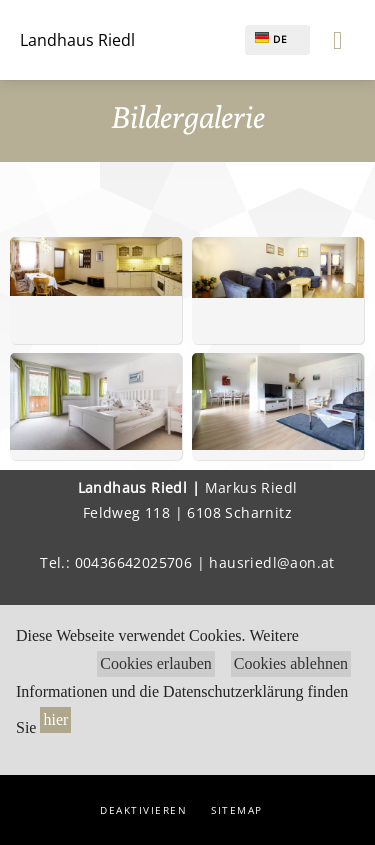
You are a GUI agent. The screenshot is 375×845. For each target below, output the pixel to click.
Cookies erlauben (156, 663)
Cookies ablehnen (291, 663)
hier (55, 719)
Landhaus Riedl (77, 40)
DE (271, 39)
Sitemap (237, 810)
